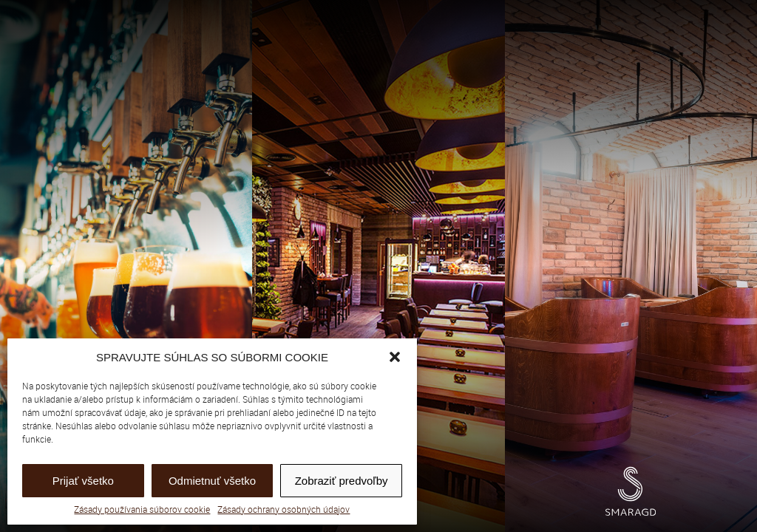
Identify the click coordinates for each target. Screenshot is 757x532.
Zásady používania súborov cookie (142, 509)
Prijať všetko (83, 481)
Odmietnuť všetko (212, 481)
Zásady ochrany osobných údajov (284, 509)
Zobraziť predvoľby (342, 481)
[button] (395, 357)
